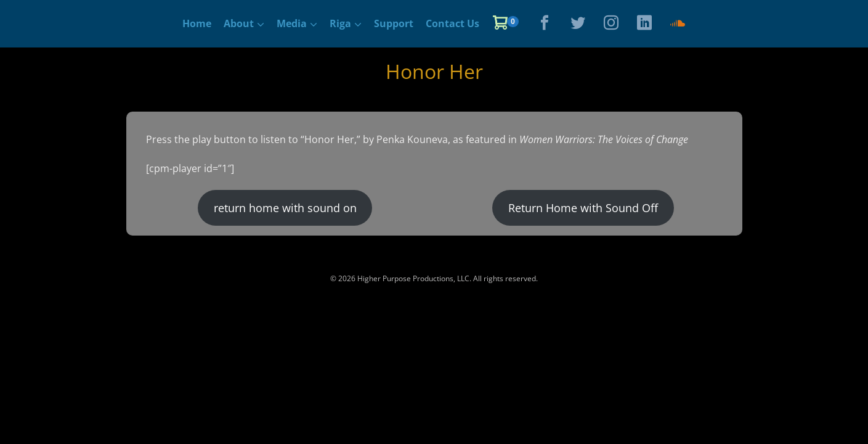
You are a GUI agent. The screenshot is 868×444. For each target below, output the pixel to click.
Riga (340, 23)
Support (394, 23)
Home (197, 23)
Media (292, 23)
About (239, 23)
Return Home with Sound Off (583, 208)
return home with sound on (285, 208)
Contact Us (452, 23)
